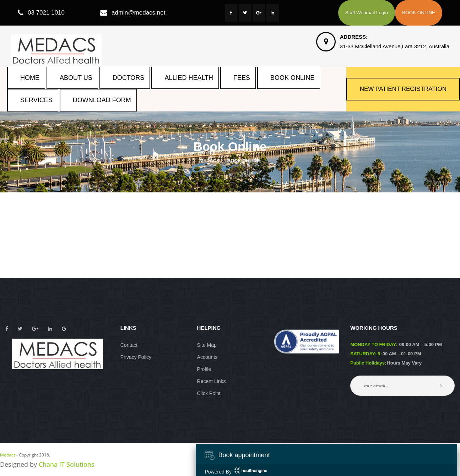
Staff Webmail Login (367, 13)
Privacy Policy (136, 357)
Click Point (209, 393)
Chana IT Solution (67, 464)
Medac (8, 455)
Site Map (207, 345)
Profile (204, 369)
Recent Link (212, 381)
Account (207, 357)
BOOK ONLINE (419, 13)
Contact (129, 345)
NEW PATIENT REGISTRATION (403, 89)
